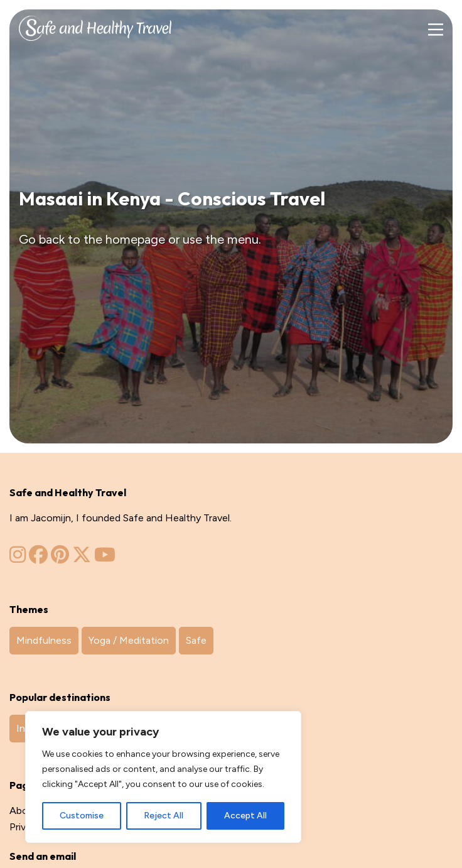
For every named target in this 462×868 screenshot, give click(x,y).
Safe (196, 640)
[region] (163, 777)
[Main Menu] (435, 30)
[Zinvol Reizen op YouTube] (105, 558)
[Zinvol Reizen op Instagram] (18, 558)
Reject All (164, 816)
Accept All (245, 816)
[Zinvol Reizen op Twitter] (82, 558)
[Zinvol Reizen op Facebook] (38, 558)
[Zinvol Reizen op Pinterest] (60, 558)
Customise (82, 816)
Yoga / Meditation (129, 640)
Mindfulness (44, 640)
